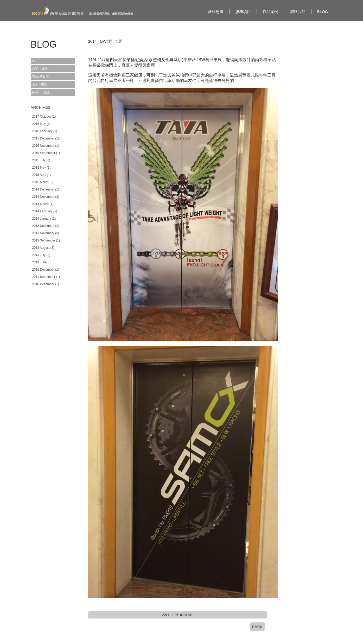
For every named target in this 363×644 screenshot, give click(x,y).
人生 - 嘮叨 (40, 85)
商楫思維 (216, 12)
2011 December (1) (46, 270)
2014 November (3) (46, 197)
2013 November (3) (46, 233)
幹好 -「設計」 (42, 93)
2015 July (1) (41, 160)
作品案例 (270, 12)
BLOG (323, 12)
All (34, 61)
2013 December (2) (46, 226)
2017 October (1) (44, 117)
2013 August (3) (43, 248)
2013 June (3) (42, 262)
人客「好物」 (41, 68)
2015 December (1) (46, 138)
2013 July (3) (41, 255)
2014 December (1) (46, 189)
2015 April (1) (42, 175)
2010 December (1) (46, 284)
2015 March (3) (43, 182)
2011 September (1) (46, 277)
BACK (257, 627)
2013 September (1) (46, 240)
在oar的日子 (40, 76)
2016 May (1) (42, 124)
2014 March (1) (43, 204)
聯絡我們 (298, 12)
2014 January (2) (44, 219)
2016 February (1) (45, 131)
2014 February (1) (45, 211)
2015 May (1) (42, 168)
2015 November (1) (46, 146)
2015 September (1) (46, 153)
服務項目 (243, 12)
